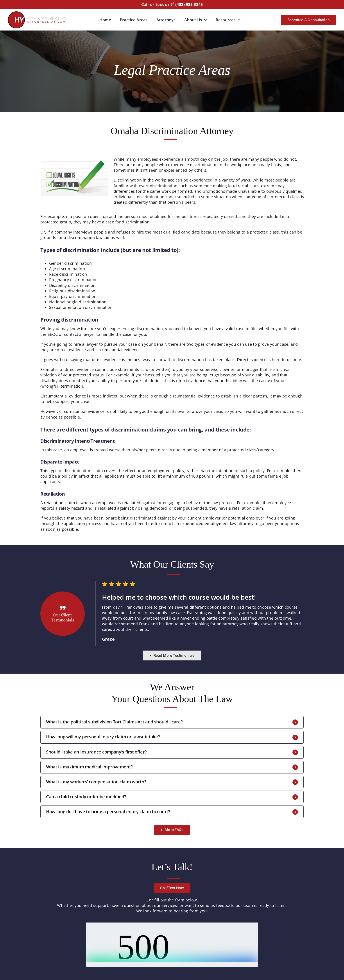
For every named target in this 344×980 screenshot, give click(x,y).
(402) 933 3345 (187, 5)
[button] (172, 722)
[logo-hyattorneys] (36, 13)
